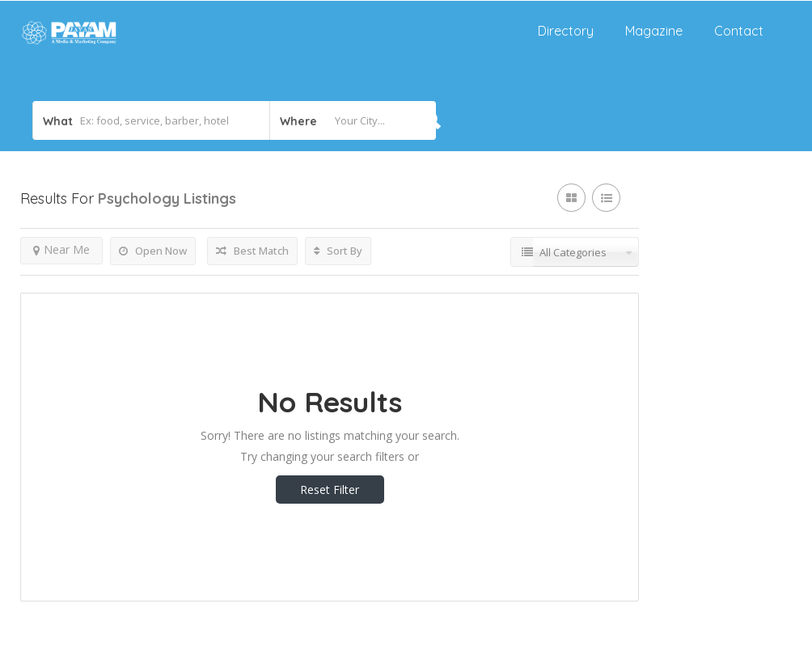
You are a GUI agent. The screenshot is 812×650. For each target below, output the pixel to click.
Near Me (61, 249)
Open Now (153, 251)
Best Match (252, 251)
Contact (739, 31)
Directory (566, 31)
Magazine (654, 31)
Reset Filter (330, 490)
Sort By (338, 251)
